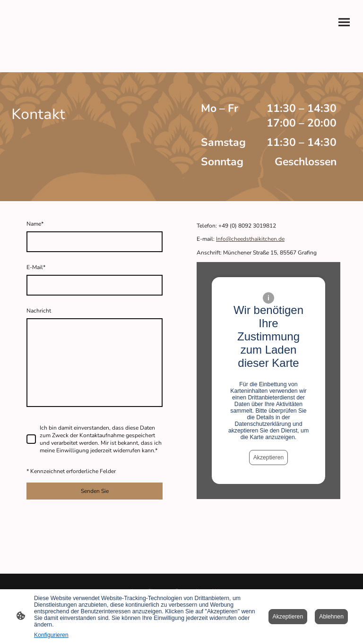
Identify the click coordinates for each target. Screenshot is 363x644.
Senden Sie (95, 491)
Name (35, 224)
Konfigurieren (51, 635)
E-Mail (36, 267)
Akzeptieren (269, 458)
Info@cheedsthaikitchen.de (250, 239)
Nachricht (39, 311)
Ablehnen (331, 617)
